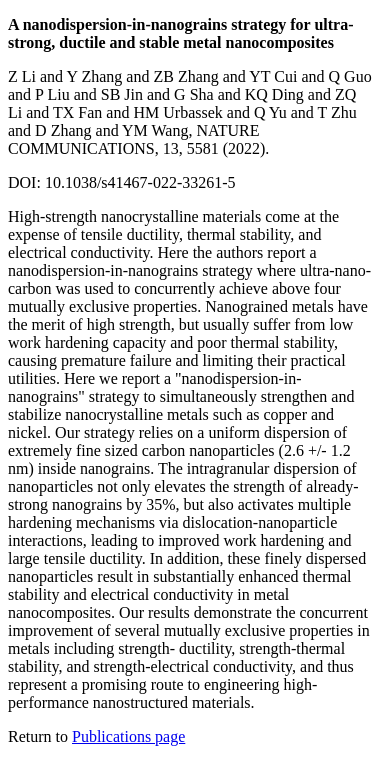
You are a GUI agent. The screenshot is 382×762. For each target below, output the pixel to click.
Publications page (128, 736)
